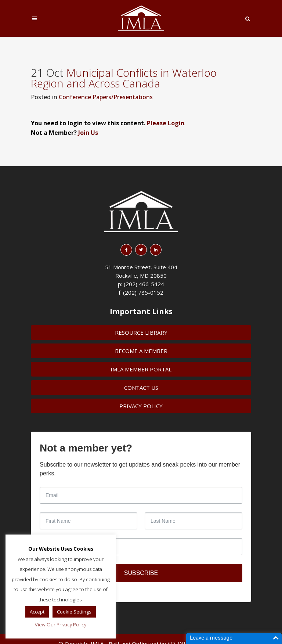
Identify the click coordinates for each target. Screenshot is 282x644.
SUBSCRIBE (141, 573)
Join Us (88, 133)
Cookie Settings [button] (74, 612)
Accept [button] (37, 612)
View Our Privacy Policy (61, 625)
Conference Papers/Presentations (106, 97)
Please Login (166, 123)
